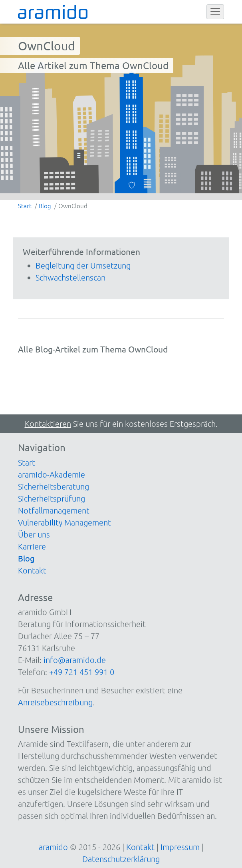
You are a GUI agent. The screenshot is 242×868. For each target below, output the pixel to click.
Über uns (34, 534)
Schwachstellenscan (70, 277)
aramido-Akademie (52, 474)
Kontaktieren (48, 424)
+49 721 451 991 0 (82, 672)
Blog (26, 558)
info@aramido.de (75, 660)
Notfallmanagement (54, 510)
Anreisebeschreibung (55, 702)
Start (27, 462)
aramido (53, 847)
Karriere (32, 546)
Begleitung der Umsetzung (83, 265)
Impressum (180, 847)
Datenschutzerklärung (121, 859)
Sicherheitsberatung (54, 486)
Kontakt (32, 570)
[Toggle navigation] (215, 12)
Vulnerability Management (64, 522)
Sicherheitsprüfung (52, 498)
